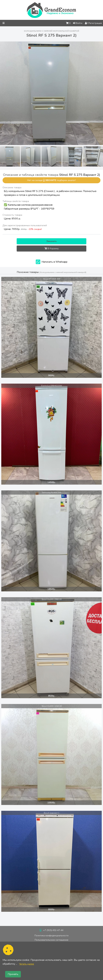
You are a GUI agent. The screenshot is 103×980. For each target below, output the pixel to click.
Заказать (51, 241)
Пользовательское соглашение (51, 940)
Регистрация (93, 23)
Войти (78, 23)
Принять (13, 974)
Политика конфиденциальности (51, 936)
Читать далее (27, 964)
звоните (51, 180)
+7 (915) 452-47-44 (53, 930)
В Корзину (51, 249)
